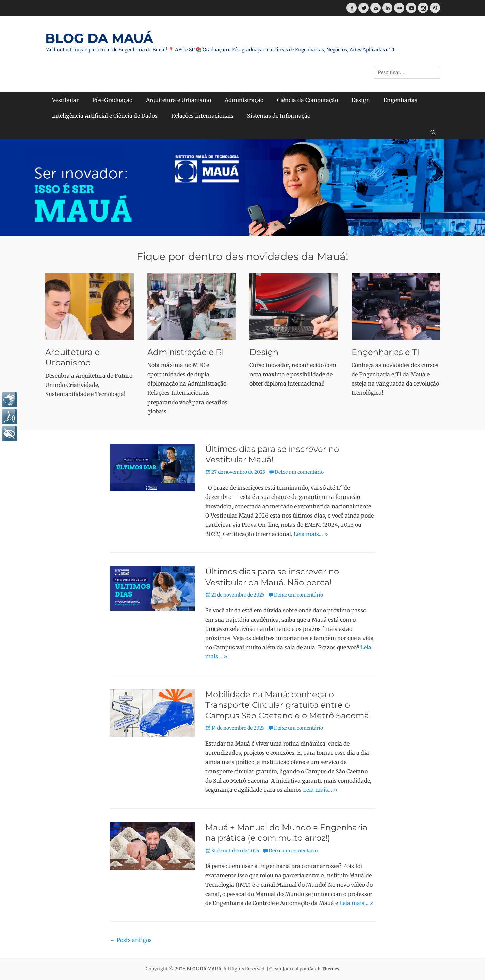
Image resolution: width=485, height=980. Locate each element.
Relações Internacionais (202, 116)
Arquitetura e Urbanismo (179, 100)
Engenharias (400, 100)
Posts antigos (131, 940)
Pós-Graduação (112, 100)
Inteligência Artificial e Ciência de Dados (105, 116)
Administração (244, 100)
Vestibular (65, 100)
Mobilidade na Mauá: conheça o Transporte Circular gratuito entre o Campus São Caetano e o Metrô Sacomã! (288, 705)
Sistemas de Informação (279, 116)
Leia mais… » (311, 534)
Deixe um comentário (299, 472)
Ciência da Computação (308, 100)
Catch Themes (324, 969)
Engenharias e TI (385, 352)
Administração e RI (186, 352)
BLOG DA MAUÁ (99, 38)
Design (361, 100)
